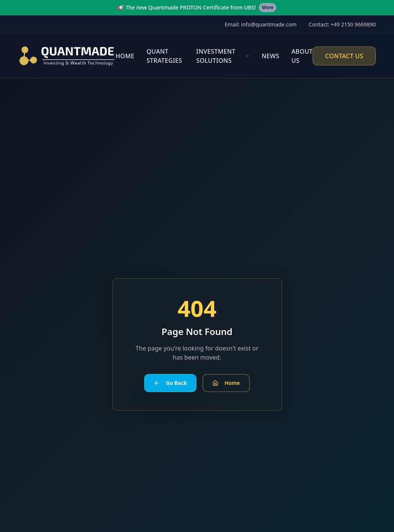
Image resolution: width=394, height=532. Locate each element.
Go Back (170, 383)
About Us (302, 56)
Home (125, 56)
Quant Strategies (164, 56)
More (268, 7)
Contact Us (344, 56)
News (270, 56)
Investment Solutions (216, 56)
